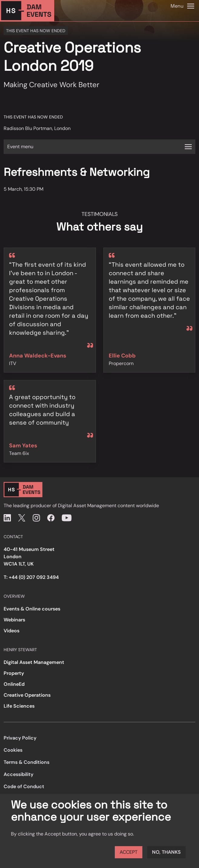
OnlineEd (14, 684)
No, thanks (166, 852)
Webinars (14, 620)
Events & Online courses (32, 609)
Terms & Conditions (27, 762)
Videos (12, 631)
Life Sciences (19, 706)
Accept (129, 852)
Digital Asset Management (34, 662)
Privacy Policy (20, 738)
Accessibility (18, 774)
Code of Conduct (24, 786)
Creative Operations (27, 695)
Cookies (13, 750)
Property (14, 673)
